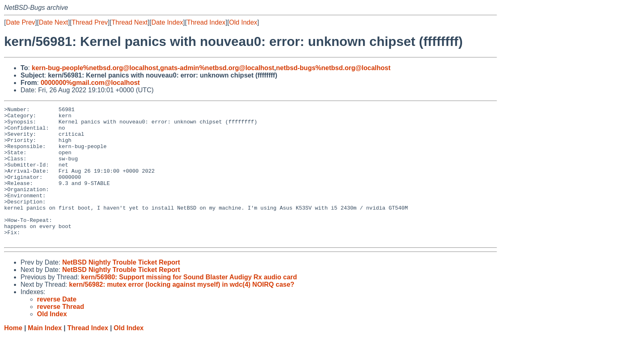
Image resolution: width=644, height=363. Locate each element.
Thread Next (129, 22)
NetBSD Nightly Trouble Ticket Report (121, 289)
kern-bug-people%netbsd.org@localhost (95, 68)
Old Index (243, 22)
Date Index (167, 22)
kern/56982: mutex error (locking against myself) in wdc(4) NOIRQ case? (182, 312)
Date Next (53, 22)
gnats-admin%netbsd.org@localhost (217, 68)
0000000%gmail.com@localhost (90, 83)
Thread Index (206, 22)
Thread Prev (90, 22)
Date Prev (20, 22)
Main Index (45, 355)
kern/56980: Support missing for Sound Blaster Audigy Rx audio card (189, 304)
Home (13, 355)
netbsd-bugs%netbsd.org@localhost (333, 68)
